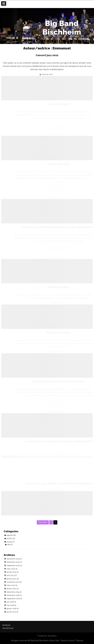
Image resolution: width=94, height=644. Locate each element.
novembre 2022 (13, 582)
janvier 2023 (12, 579)
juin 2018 (10, 602)
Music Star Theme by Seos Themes (66, 640)
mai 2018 (10, 605)
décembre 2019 (13, 592)
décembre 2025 (13, 559)
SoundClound (8, 628)
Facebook (6, 625)
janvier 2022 (12, 589)
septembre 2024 (13, 565)
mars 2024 (11, 569)
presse (9, 542)
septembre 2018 (13, 599)
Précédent (43, 522)
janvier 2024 (12, 572)
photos (10, 538)
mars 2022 (11, 585)
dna (9, 545)
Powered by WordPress (47, 636)
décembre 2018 (13, 595)
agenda (10, 535)
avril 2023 (11, 575)
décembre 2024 (13, 562)
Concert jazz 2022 (52, 55)
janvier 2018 (11, 609)
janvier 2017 (11, 612)
